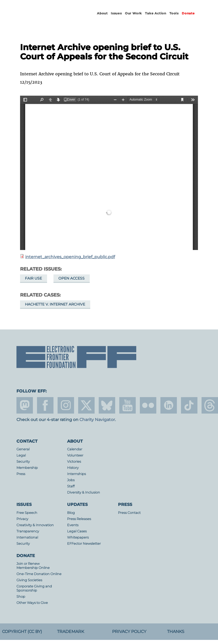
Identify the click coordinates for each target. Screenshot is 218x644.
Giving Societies (29, 580)
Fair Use (33, 278)
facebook (45, 405)
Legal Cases (77, 531)
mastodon (25, 405)
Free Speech (27, 513)
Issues (116, 13)
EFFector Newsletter (84, 544)
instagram (66, 405)
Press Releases (79, 519)
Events (73, 525)
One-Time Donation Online (39, 574)
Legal (21, 455)
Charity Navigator (97, 420)
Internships (76, 474)
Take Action (156, 13)
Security (23, 462)
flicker (148, 405)
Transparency (28, 531)
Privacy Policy (129, 632)
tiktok (189, 405)
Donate (188, 13)
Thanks (176, 632)
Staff (71, 486)
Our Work (133, 13)
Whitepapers (78, 537)
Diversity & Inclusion (84, 492)
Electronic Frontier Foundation (45, 18)
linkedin (169, 405)
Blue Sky (107, 405)
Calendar (75, 449)
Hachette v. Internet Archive (55, 304)
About (102, 13)
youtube (128, 405)
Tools (174, 13)
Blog (71, 513)
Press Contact (129, 513)
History (73, 468)
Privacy (22, 519)
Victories (74, 462)
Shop (21, 597)
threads (210, 405)
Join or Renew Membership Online (33, 566)
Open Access (71, 278)
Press (21, 474)
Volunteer (75, 455)
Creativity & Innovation (35, 525)
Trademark (71, 632)
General (23, 449)
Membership (27, 468)
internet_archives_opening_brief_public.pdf (70, 257)
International (27, 537)
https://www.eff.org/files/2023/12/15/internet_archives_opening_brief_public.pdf (109, 173)
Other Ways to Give (32, 603)
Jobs (71, 480)
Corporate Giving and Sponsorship (34, 588)
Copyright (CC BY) (22, 632)
